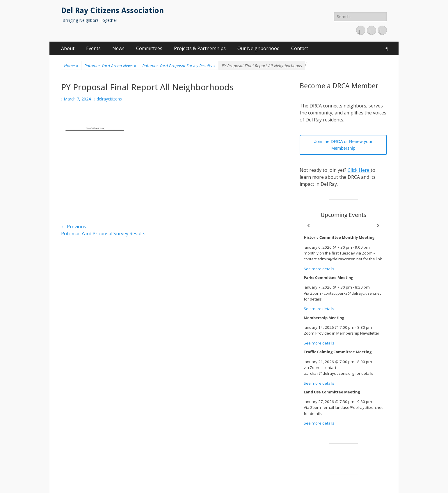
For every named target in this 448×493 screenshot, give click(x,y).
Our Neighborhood (258, 48)
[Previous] (308, 226)
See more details (319, 269)
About (68, 48)
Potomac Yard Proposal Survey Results (179, 66)
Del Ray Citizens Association (112, 10)
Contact (300, 48)
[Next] (378, 226)
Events (93, 48)
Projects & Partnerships (200, 48)
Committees (149, 48)
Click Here (359, 170)
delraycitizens (109, 99)
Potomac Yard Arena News (110, 66)
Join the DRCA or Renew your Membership (343, 145)
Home (71, 66)
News (118, 48)
